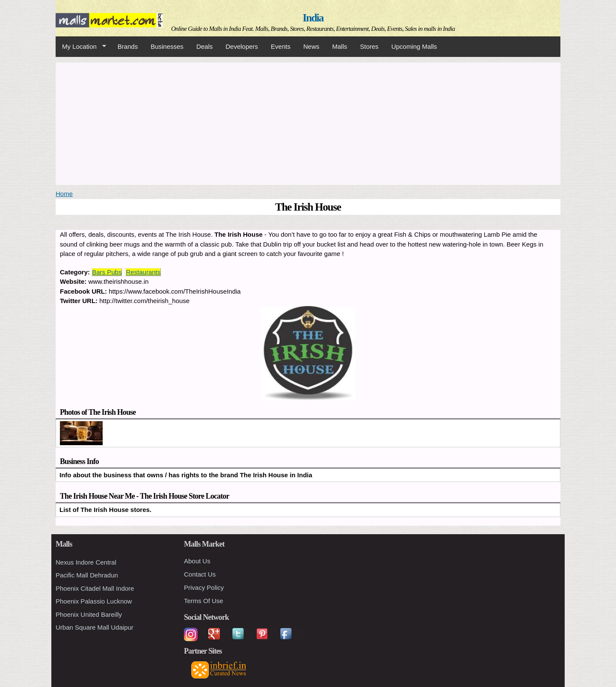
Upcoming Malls (414, 46)
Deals (204, 46)
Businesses (167, 46)
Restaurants (143, 272)
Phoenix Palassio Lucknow (94, 601)
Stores (369, 46)
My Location (81, 47)
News (311, 46)
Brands (128, 46)
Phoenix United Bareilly (89, 614)
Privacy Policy (204, 587)
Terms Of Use (204, 601)
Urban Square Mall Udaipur (95, 627)
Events (281, 46)
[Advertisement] (308, 122)
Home (64, 194)
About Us (197, 561)
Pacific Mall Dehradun (87, 575)
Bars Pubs (107, 272)
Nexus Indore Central (86, 562)
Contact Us (200, 574)
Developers (242, 46)
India (313, 18)
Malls (339, 46)
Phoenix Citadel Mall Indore (95, 588)
